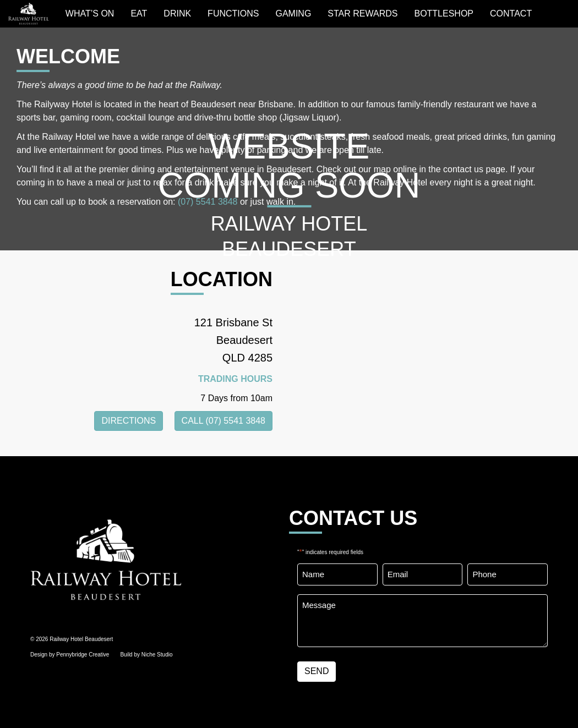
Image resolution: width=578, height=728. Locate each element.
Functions (233, 13)
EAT (139, 13)
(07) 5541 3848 (208, 202)
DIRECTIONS (129, 421)
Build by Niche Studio (146, 655)
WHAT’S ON (90, 13)
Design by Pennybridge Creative (70, 655)
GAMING (293, 13)
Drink (177, 13)
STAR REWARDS (362, 13)
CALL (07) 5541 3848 (223, 421)
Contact (511, 13)
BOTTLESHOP (444, 13)
